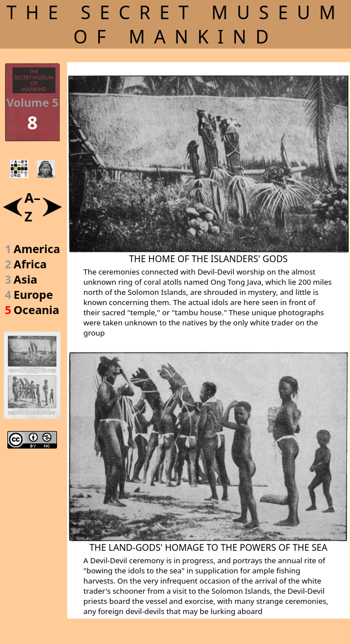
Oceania (36, 310)
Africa (30, 264)
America (37, 249)
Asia (25, 279)
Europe (33, 295)
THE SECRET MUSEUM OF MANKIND (175, 24)
